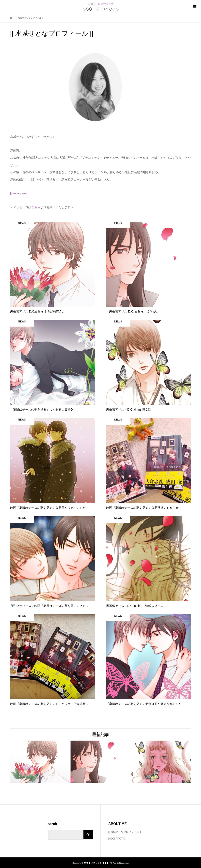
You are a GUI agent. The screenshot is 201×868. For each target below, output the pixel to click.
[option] (40, 762)
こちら (36, 207)
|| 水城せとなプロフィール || (125, 832)
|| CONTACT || (116, 839)
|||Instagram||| (19, 193)
